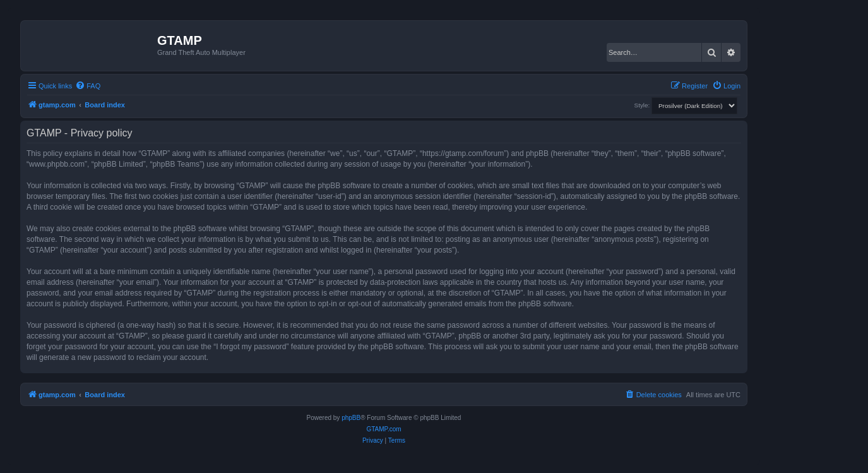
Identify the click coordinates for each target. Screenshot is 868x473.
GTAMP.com (383, 429)
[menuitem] (88, 86)
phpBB (351, 418)
